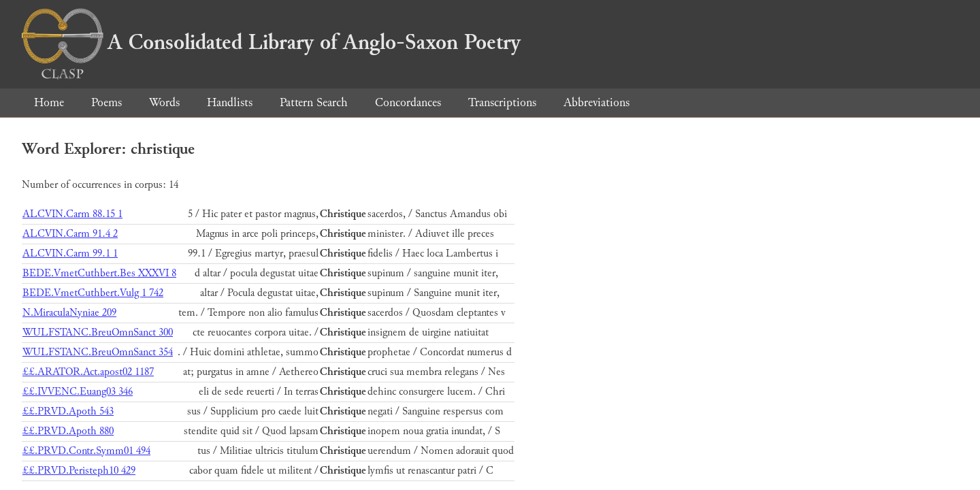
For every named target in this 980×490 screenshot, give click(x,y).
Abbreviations (597, 102)
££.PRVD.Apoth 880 (68, 431)
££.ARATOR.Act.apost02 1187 (88, 372)
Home (49, 102)
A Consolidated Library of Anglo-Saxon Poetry (271, 42)
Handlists (230, 102)
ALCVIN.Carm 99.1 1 (70, 254)
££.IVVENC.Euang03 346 (78, 392)
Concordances (408, 102)
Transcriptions (502, 102)
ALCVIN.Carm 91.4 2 (70, 234)
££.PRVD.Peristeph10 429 (79, 471)
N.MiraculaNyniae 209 (69, 313)
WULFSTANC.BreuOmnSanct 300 (98, 332)
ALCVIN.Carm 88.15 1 (72, 214)
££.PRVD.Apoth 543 (68, 411)
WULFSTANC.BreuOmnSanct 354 (98, 352)
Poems (107, 102)
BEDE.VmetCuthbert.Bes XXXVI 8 (99, 273)
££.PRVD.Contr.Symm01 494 (86, 451)
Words (164, 102)
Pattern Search (314, 102)
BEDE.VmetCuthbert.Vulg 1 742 (93, 293)
